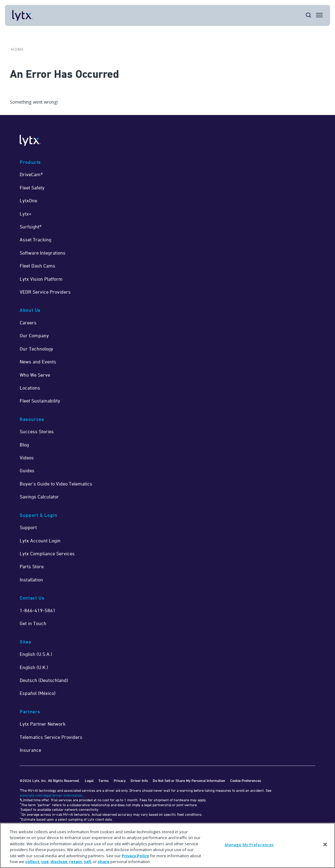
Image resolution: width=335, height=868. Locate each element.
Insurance (30, 750)
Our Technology (36, 349)
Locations (30, 388)
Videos (27, 458)
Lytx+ (26, 214)
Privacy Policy (135, 856)
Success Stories (37, 431)
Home (17, 50)
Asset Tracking (35, 240)
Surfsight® (31, 227)
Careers (28, 323)
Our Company (34, 335)
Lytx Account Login (40, 541)
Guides (27, 470)
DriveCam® (31, 174)
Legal (89, 781)
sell (87, 862)
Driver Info (139, 781)
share (104, 862)
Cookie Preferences (246, 781)
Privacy (120, 781)
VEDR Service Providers (45, 292)
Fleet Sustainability (40, 401)
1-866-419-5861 (38, 610)
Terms (104, 781)
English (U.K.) (34, 667)
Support (28, 527)
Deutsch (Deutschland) (44, 680)
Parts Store (32, 566)
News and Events (38, 362)
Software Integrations (43, 253)
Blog (24, 445)
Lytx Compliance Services (47, 553)
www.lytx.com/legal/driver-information (51, 795)
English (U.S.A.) (36, 654)
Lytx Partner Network (43, 724)
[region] (167, 845)
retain (76, 862)
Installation (31, 580)
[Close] (325, 845)
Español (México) (38, 693)
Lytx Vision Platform (41, 279)
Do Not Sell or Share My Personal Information (189, 781)
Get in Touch (33, 623)
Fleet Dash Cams (37, 266)
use (45, 862)
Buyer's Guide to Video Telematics (56, 484)
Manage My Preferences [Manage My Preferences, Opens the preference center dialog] (249, 845)
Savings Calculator (39, 497)
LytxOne (28, 200)
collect (32, 862)
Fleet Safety (32, 188)
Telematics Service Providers (51, 737)
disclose (59, 862)
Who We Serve (35, 375)
